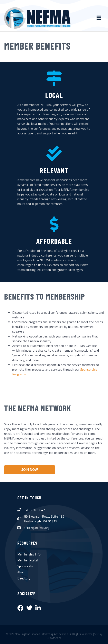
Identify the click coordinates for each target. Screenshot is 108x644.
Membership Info (29, 554)
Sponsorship (26, 566)
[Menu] (99, 18)
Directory (24, 578)
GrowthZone (54, 638)
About (22, 572)
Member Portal (28, 560)
